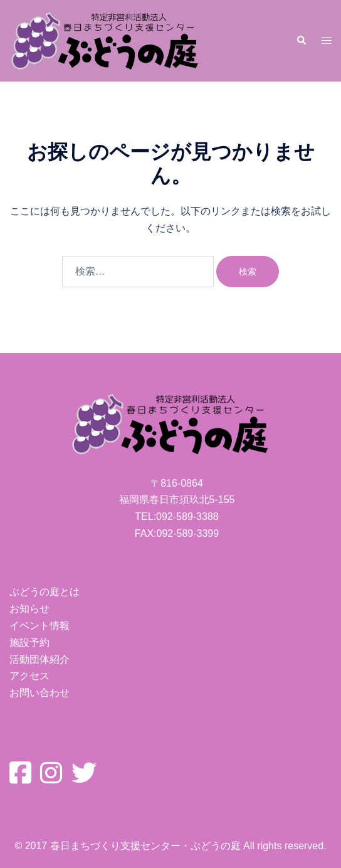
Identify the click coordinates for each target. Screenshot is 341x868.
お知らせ (29, 609)
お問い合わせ (39, 693)
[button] (301, 41)
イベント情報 (39, 626)
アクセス (29, 676)
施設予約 (29, 643)
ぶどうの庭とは (45, 592)
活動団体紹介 (39, 659)
